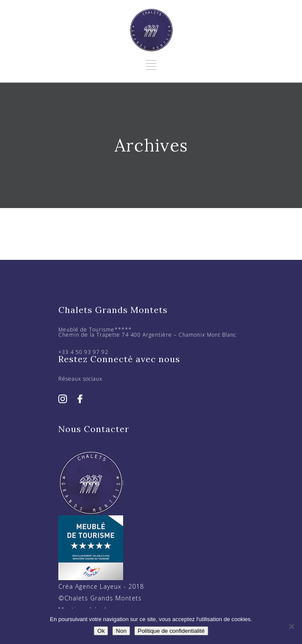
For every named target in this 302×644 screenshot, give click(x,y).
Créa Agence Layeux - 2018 (101, 586)
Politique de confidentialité (171, 631)
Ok (101, 631)
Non (121, 631)
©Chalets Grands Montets (100, 598)
